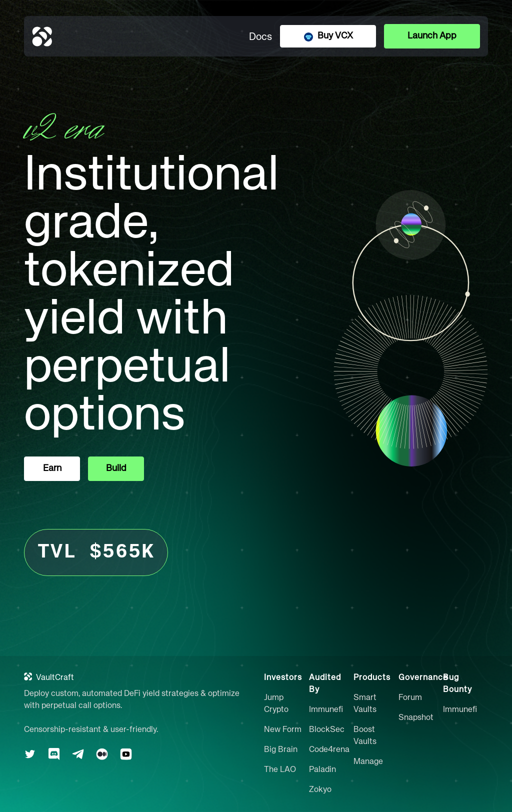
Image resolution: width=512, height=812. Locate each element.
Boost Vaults (365, 736)
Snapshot (416, 718)
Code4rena (329, 750)
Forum (410, 698)
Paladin (322, 770)
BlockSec (327, 730)
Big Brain (281, 750)
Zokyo (320, 790)
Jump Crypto (276, 704)
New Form (283, 730)
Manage (368, 762)
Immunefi (326, 710)
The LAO (280, 770)
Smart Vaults (365, 704)
